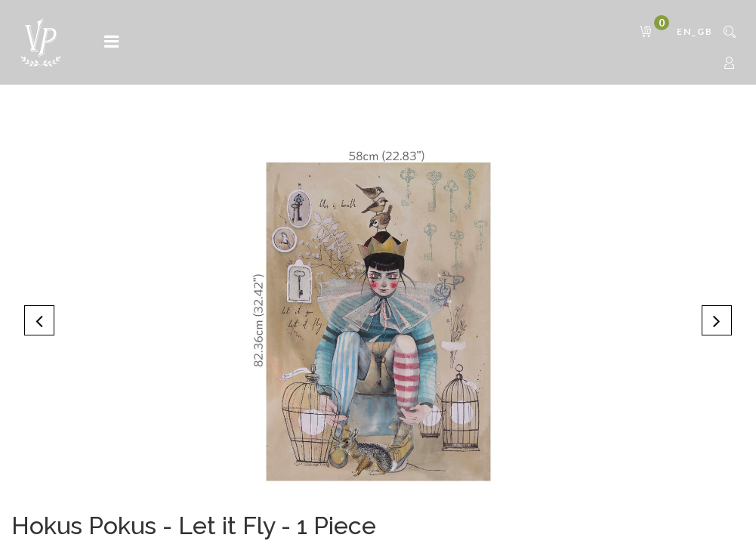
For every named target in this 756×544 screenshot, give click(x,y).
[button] (39, 320)
